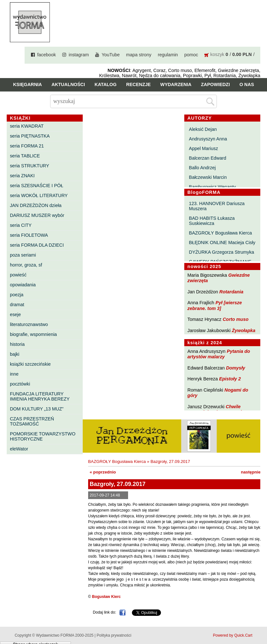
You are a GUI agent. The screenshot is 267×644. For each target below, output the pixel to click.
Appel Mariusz (204, 148)
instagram (79, 55)
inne (14, 374)
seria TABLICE (25, 156)
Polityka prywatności (114, 635)
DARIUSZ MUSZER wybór (37, 215)
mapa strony (139, 55)
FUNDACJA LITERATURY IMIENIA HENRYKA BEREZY (40, 396)
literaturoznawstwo (29, 324)
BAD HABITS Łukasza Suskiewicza (212, 221)
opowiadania (23, 285)
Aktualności (68, 84)
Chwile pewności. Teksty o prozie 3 (218, 409)
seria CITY (21, 225)
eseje (15, 314)
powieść (18, 275)
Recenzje (138, 84)
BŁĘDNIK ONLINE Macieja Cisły (222, 242)
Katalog (106, 84)
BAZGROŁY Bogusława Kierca (221, 233)
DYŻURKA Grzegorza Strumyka (222, 252)
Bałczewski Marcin (208, 177)
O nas (247, 84)
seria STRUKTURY (30, 166)
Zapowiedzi (215, 84)
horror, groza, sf (26, 265)
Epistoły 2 (230, 379)
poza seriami (23, 255)
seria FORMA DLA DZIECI (37, 245)
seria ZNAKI (22, 176)
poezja (17, 295)
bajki (15, 354)
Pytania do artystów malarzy (219, 354)
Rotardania (231, 292)
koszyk (217, 54)
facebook (47, 55)
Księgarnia (27, 84)
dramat (17, 305)
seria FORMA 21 (27, 146)
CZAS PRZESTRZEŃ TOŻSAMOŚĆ (32, 421)
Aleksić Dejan (203, 129)
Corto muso (236, 319)
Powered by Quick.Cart (233, 635)
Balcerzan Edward (208, 158)
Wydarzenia (176, 84)
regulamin (168, 55)
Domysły (236, 368)
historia (17, 344)
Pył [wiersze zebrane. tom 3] (215, 305)
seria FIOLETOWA (29, 235)
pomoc (191, 55)
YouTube (111, 55)
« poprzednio (103, 472)
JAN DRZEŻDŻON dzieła (36, 205)
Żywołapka (244, 330)
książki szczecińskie (30, 364)
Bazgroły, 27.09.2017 (170, 461)
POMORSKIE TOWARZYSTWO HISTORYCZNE (43, 436)
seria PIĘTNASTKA (30, 136)
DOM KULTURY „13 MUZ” (37, 409)
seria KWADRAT (27, 126)
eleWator (19, 449)
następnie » (252, 472)
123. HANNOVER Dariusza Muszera (217, 206)
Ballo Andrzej (202, 168)
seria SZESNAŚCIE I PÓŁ (37, 186)
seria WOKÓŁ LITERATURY (39, 195)
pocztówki (20, 384)
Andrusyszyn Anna (208, 139)
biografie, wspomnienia (33, 334)
